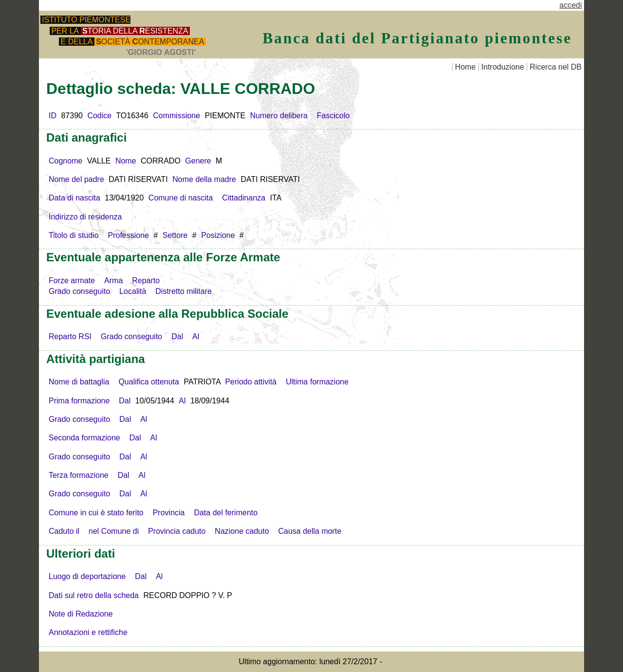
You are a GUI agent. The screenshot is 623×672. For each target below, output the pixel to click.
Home (466, 67)
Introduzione (503, 67)
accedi (570, 5)
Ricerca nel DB (556, 67)
